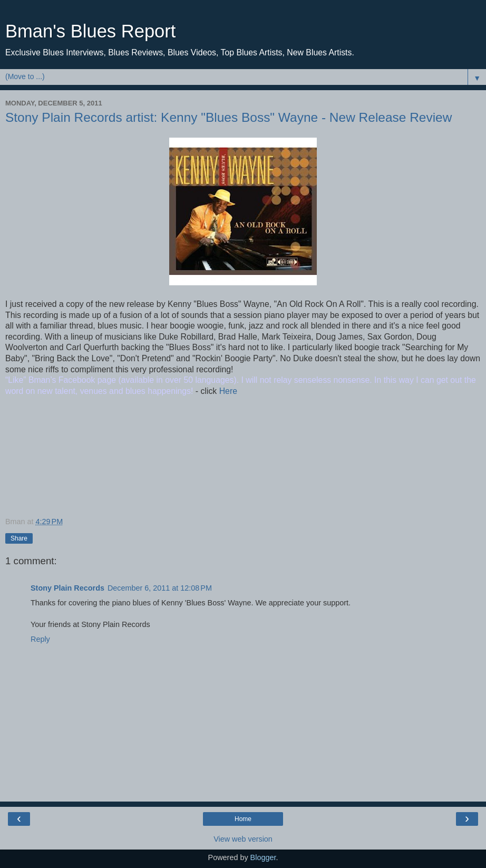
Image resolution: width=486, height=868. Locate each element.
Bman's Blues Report (90, 31)
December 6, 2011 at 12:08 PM (160, 588)
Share (19, 538)
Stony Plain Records (67, 588)
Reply (40, 639)
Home (243, 819)
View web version (243, 839)
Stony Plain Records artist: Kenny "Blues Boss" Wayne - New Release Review (229, 117)
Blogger (263, 857)
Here (227, 391)
